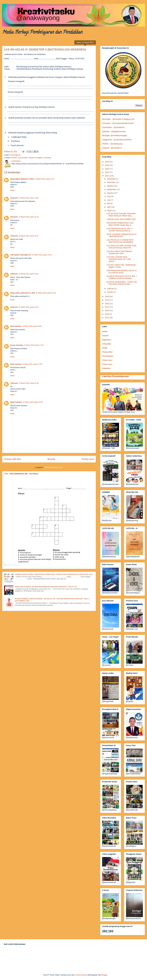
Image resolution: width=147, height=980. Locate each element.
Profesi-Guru (107, 364)
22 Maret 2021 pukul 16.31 (29, 236)
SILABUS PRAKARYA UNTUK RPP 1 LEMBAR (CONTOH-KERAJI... (122, 277)
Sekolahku (106, 368)
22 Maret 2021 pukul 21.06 (33, 402)
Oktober (111, 186)
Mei (109, 204)
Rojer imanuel (16, 364)
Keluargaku (107, 344)
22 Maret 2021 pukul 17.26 (34, 345)
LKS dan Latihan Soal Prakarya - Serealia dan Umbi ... (120, 252)
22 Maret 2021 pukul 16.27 (45, 179)
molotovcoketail (81, 975)
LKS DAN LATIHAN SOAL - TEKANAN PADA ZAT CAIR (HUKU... (119, 259)
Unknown (14, 198)
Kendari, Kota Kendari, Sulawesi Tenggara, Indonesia (31, 158)
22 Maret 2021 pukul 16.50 (32, 326)
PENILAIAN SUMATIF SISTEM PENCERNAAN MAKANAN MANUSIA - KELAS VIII (46, 587)
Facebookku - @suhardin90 (113, 127)
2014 (107, 318)
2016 (107, 310)
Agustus (111, 193)
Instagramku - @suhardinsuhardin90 (117, 140)
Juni (109, 200)
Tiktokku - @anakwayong (112, 144)
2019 (107, 300)
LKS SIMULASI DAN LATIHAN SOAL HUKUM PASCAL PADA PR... (122, 247)
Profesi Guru (107, 360)
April (109, 207)
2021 (107, 176)
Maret (110, 211)
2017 (107, 307)
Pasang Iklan (107, 352)
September (112, 189)
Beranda (51, 459)
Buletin (105, 331)
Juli (109, 196)
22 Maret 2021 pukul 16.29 (29, 198)
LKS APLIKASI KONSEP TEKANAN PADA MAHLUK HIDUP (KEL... (121, 215)
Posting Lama (88, 459)
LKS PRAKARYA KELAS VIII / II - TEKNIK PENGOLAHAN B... (120, 230)
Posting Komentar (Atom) (54, 467)
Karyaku (105, 336)
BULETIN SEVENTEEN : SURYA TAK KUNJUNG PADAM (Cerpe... (122, 283)
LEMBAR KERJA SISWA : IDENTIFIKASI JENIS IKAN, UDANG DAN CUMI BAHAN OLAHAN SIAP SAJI (54, 574)
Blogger (105, 975)
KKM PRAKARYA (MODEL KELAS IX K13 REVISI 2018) (122, 272)
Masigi (105, 348)
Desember (111, 179)
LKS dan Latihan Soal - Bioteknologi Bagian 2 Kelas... (121, 266)
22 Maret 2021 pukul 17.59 (32, 364)
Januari (110, 292)
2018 (107, 304)
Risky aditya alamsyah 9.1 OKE (23, 293)
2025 (107, 162)
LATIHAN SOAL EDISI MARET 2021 (121, 219)
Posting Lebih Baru (13, 459)
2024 (107, 165)
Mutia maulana (16, 402)
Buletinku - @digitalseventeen (114, 132)
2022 (107, 172)
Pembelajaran (15, 155)
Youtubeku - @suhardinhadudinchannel (118, 123)
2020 (107, 296)
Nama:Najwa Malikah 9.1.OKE (22, 179)
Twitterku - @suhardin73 (112, 148)
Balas (12, 190)
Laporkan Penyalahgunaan (116, 376)
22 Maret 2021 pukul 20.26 (29, 383)
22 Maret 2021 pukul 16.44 (29, 307)
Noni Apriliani (16, 326)
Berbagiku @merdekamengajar (115, 136)
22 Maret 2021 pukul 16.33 (46, 293)
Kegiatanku (107, 340)
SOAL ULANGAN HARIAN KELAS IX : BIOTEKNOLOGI (122, 235)
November (111, 182)
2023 (107, 169)
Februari (111, 289)
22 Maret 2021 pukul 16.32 (29, 274)
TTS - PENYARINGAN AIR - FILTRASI (21, 474)
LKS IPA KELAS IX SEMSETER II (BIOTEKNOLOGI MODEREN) (120, 241)
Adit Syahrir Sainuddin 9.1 (21, 255)
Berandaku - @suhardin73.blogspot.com (118, 119)
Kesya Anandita (17, 345)
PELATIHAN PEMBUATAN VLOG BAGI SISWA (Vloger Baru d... (120, 224)
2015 (107, 314)
